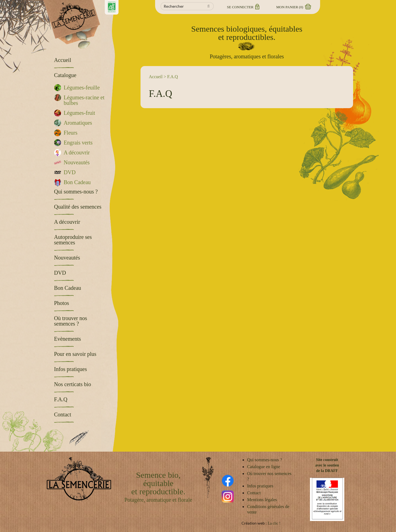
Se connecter (243, 7)
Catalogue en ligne (263, 467)
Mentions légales (262, 500)
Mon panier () (293, 7)
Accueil (156, 77)
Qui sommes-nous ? (264, 460)
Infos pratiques (260, 486)
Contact (254, 493)
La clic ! (274, 523)
